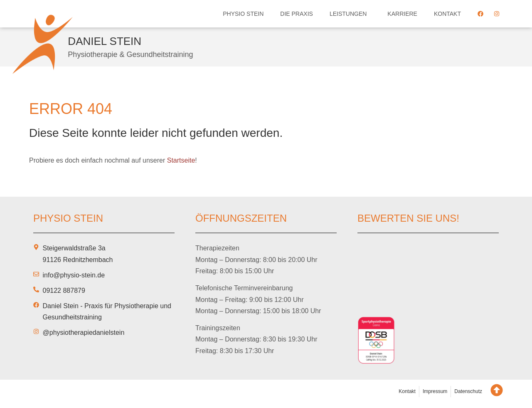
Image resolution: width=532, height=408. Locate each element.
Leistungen (350, 14)
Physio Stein (243, 14)
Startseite (181, 160)
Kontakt (447, 14)
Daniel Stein (105, 41)
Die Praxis (297, 14)
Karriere (402, 14)
